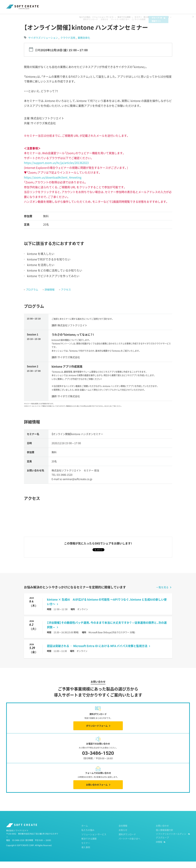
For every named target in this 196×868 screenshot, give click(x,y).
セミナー (22, 17)
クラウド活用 (68, 44)
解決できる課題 (89, 845)
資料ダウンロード (87, 7)
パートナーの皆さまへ (116, 7)
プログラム (32, 296)
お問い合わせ (162, 832)
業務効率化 (84, 44)
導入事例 (86, 854)
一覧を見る (162, 594)
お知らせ (101, 7)
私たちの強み (88, 836)
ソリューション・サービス (94, 841)
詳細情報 (50, 296)
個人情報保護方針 (164, 836)
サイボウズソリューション (43, 44)
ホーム (9, 17)
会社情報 (123, 832)
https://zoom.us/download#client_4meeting (53, 184)
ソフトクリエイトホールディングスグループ (171, 842)
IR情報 (159, 848)
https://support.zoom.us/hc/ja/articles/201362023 (56, 169)
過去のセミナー (39, 17)
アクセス (66, 296)
